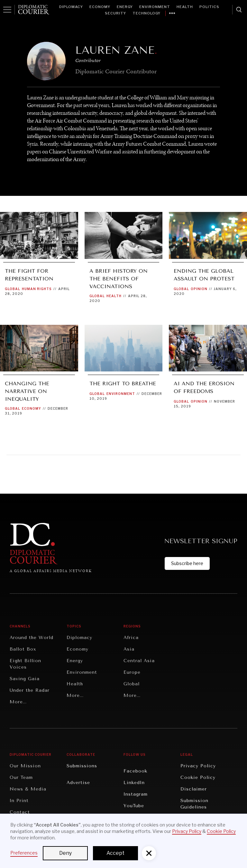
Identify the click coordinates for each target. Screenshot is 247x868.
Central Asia (139, 661)
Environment (155, 7)
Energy (125, 7)
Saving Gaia (25, 679)
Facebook (135, 771)
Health (185, 7)
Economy (100, 7)
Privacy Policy (198, 766)
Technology (146, 13)
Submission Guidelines (194, 804)
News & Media (28, 789)
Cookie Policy (198, 777)
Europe (132, 672)
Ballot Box (23, 649)
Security (115, 13)
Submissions (82, 766)
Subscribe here (187, 563)
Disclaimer (194, 789)
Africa (131, 638)
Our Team (21, 777)
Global (13, 289)
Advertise (78, 783)
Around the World (32, 638)
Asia (129, 649)
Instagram (136, 794)
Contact (20, 812)
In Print (19, 801)
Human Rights (37, 289)
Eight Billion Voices (25, 664)
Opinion (199, 289)
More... (18, 702)
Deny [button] (65, 853)
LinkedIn (134, 783)
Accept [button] (115, 853)
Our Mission (25, 766)
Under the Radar (30, 690)
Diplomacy (71, 7)
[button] (149, 853)
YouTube (134, 806)
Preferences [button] (24, 853)
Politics (209, 7)
